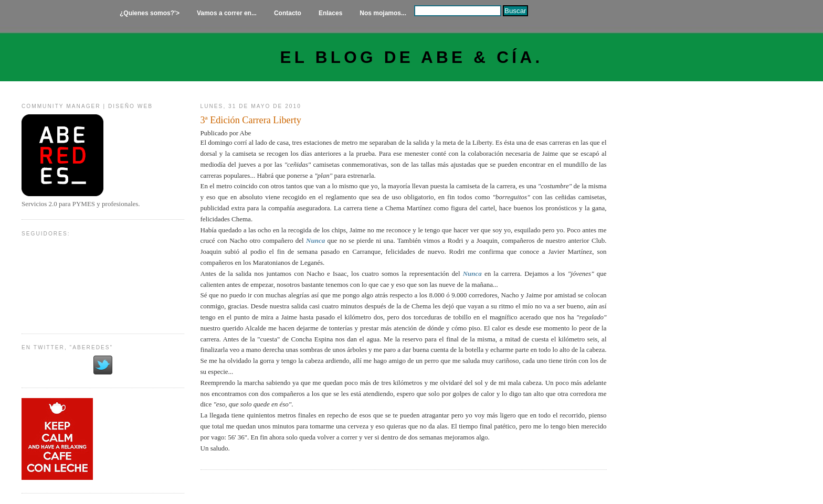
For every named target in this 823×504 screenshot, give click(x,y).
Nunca (315, 240)
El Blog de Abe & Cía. (412, 57)
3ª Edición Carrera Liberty (251, 120)
